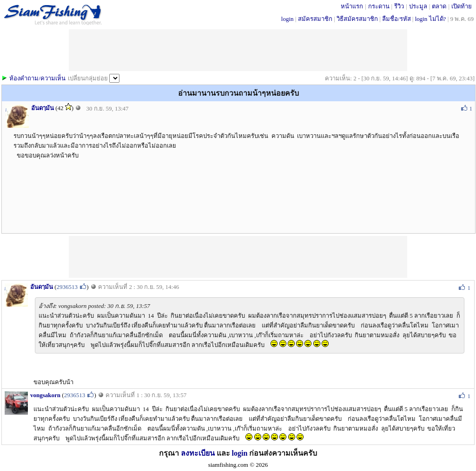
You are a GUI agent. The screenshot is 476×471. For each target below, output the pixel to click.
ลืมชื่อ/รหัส (397, 19)
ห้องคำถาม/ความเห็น (37, 78)
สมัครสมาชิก (315, 19)
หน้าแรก (352, 6)
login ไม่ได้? (431, 19)
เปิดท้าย (462, 6)
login (288, 19)
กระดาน (379, 6)
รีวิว (399, 6)
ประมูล (418, 6)
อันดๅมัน (43, 108)
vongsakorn (45, 395)
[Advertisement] (238, 257)
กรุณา (170, 453)
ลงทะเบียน (198, 453)
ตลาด (439, 6)
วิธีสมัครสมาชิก (357, 19)
